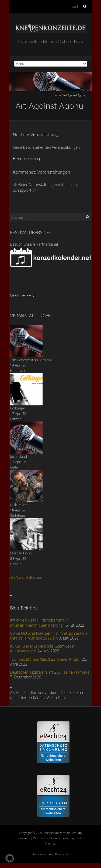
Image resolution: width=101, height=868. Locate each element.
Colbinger (18, 408)
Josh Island (19, 456)
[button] (10, 858)
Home (57, 95)
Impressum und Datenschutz (53, 854)
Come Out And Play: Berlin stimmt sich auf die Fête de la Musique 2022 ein (49, 636)
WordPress (40, 838)
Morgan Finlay (21, 553)
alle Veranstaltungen (26, 577)
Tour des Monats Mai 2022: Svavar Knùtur (46, 659)
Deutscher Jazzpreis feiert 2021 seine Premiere (50, 672)
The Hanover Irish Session (31, 360)
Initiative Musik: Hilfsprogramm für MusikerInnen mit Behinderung (39, 622)
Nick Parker (19, 505)
